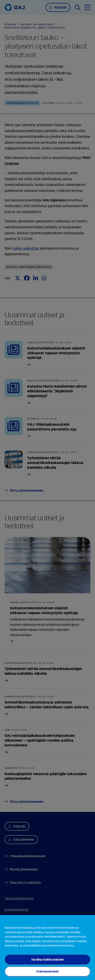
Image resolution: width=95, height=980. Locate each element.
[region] (47, 947)
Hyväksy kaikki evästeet (47, 959)
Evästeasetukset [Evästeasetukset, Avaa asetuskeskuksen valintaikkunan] (47, 971)
